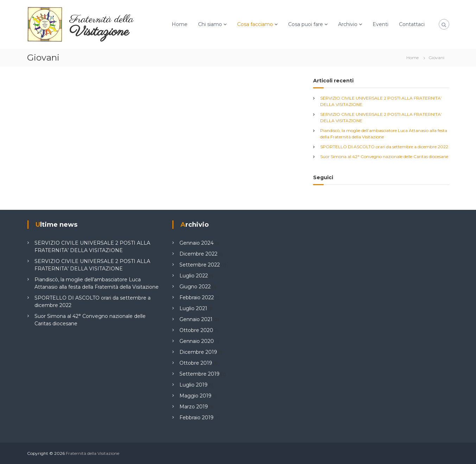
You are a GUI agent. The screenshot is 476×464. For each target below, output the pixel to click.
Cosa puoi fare (306, 24)
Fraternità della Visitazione (93, 453)
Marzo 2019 (194, 407)
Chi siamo (210, 24)
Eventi (380, 24)
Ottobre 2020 (196, 330)
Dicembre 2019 (198, 352)
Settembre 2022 (200, 265)
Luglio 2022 (194, 276)
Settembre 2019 (199, 374)
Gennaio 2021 (196, 319)
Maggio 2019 (195, 396)
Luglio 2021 (193, 308)
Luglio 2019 (193, 385)
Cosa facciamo (255, 24)
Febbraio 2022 (197, 297)
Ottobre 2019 (196, 363)
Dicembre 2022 (198, 254)
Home (180, 24)
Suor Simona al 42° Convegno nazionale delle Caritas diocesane (384, 156)
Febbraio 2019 (196, 418)
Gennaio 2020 (197, 341)
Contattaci (412, 24)
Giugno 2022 (195, 287)
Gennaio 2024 (196, 243)
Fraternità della (101, 20)
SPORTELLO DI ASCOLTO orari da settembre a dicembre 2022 (384, 147)
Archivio (348, 24)
